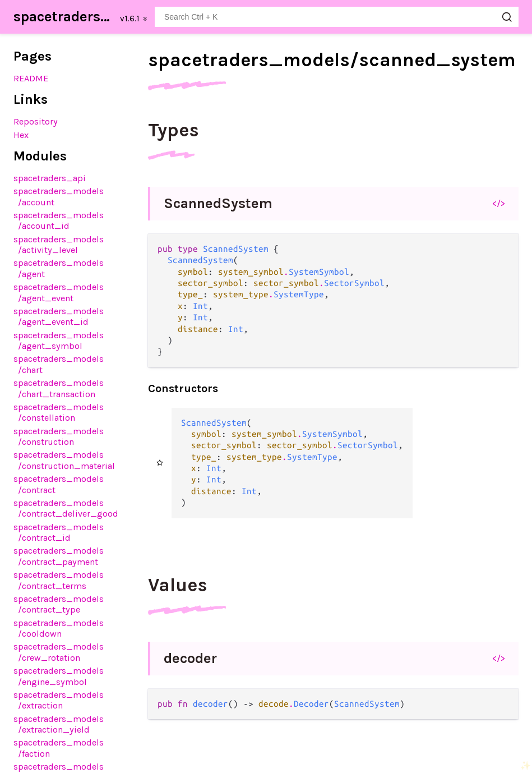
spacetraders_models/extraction (59, 700)
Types (174, 130)
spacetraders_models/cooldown (59, 628)
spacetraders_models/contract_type (59, 604)
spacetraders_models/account (59, 196)
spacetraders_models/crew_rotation (59, 652)
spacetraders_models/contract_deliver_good (66, 508)
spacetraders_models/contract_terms (59, 580)
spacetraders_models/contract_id (59, 532)
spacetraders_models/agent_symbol (59, 341)
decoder (190, 658)
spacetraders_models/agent (59, 268)
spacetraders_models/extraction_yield (59, 724)
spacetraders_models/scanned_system (332, 60)
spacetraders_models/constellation (59, 412)
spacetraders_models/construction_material (64, 460)
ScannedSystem (218, 203)
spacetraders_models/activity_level (59, 245)
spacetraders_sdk (63, 17)
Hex (21, 135)
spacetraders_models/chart (59, 364)
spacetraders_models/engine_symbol (59, 676)
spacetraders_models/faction (59, 748)
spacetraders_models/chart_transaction (59, 388)
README (31, 78)
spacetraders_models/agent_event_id (59, 316)
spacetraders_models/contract (59, 484)
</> (499, 203)
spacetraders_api (50, 178)
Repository (36, 121)
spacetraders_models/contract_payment (59, 556)
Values (178, 585)
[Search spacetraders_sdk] (337, 17)
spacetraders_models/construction (59, 436)
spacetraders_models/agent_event (59, 292)
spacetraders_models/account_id (59, 220)
